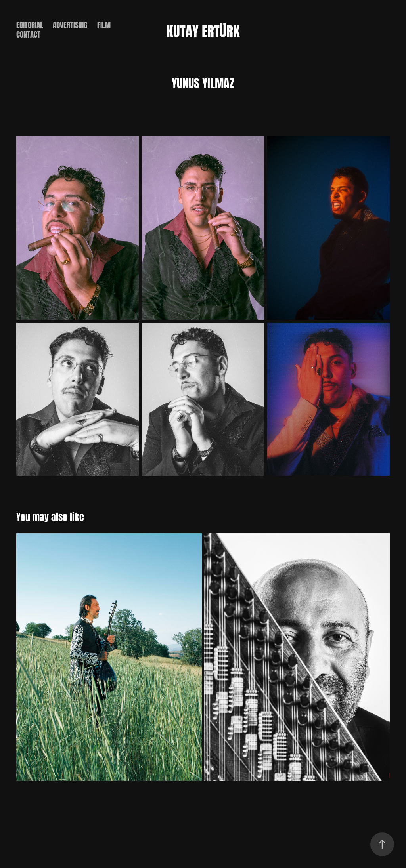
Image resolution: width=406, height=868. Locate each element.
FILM (104, 24)
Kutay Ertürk (203, 30)
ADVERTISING (70, 24)
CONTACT (28, 33)
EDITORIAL (30, 24)
